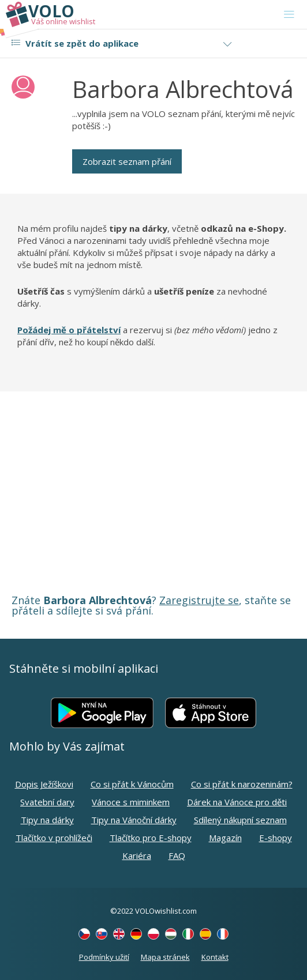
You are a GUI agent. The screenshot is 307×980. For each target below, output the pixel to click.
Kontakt (215, 957)
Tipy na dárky (47, 820)
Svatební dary (47, 802)
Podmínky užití (104, 957)
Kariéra (137, 855)
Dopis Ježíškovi (44, 784)
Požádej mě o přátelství (69, 330)
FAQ (177, 855)
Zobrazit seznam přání (127, 161)
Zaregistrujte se (199, 600)
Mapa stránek (165, 957)
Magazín (225, 838)
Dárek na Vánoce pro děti (237, 802)
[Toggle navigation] (289, 14)
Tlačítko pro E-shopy (151, 838)
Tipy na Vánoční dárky (134, 820)
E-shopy (276, 838)
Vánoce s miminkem (131, 802)
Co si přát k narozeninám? (242, 784)
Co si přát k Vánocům (132, 784)
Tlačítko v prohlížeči (54, 838)
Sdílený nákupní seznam (240, 820)
